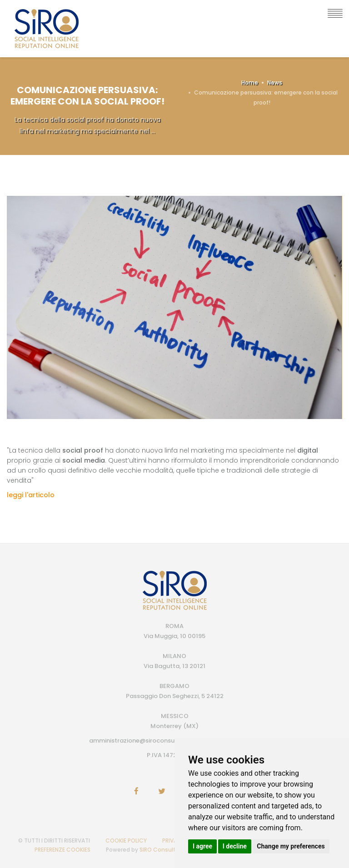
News (275, 82)
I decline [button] (235, 846)
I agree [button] (202, 846)
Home (250, 82)
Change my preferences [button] (291, 846)
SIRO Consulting (162, 850)
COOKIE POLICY (126, 841)
